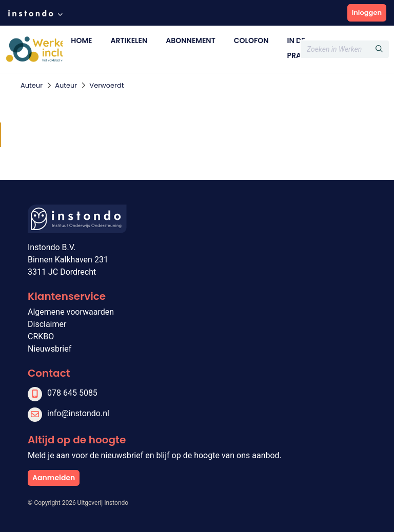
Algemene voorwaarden (71, 312)
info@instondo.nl (78, 413)
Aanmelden (54, 478)
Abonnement (190, 40)
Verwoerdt (106, 85)
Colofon (251, 40)
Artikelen (129, 40)
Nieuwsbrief (50, 349)
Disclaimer (47, 324)
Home (81, 40)
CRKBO (41, 336)
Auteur (32, 85)
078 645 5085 (72, 393)
